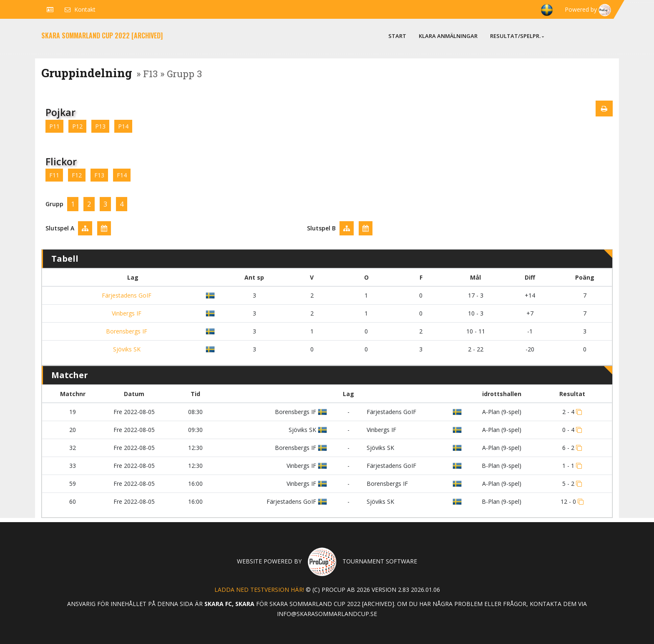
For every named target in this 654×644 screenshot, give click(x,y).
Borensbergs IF (126, 331)
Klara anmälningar (448, 36)
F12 (77, 175)
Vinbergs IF (126, 313)
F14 (122, 175)
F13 (99, 175)
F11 (54, 175)
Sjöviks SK (126, 349)
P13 (100, 126)
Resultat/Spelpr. (517, 36)
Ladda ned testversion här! (259, 590)
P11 (54, 126)
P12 (77, 126)
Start (397, 36)
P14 (123, 126)
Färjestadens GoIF (126, 295)
